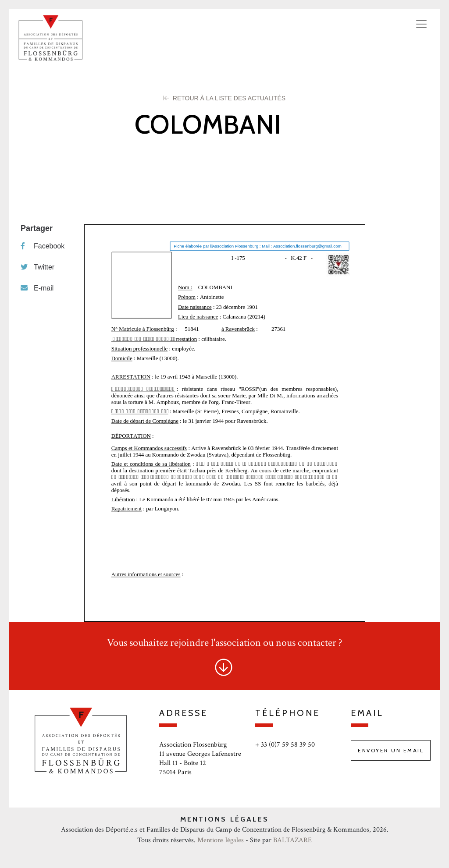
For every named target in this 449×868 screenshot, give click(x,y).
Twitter (37, 267)
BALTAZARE (292, 840)
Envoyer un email (391, 750)
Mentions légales (221, 840)
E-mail (37, 288)
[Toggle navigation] (421, 24)
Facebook (43, 246)
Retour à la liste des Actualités (224, 98)
